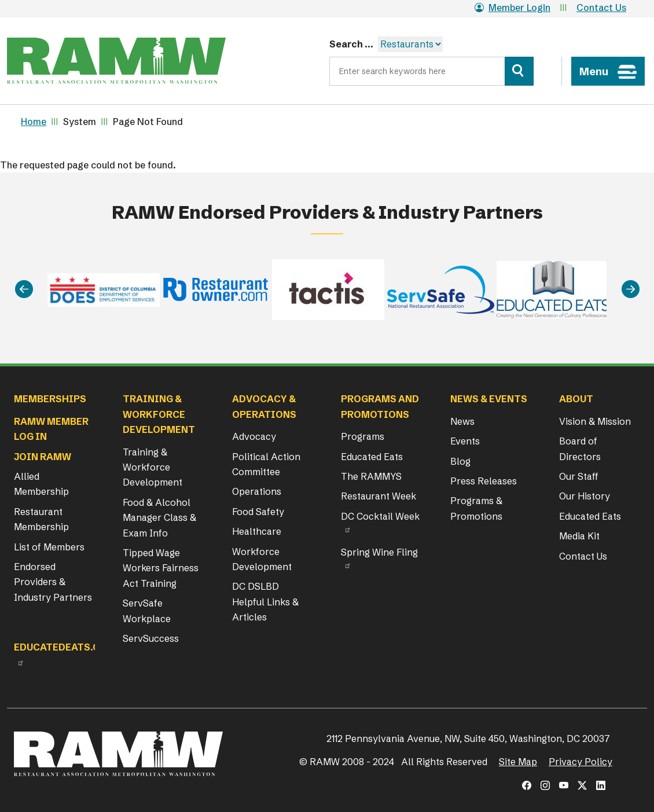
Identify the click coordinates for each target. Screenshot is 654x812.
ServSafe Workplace (147, 611)
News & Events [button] (489, 399)
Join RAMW (43, 457)
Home (34, 122)
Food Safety (258, 512)
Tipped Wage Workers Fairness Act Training (161, 568)
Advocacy (254, 436)
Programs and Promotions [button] (380, 406)
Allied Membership (41, 484)
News (462, 421)
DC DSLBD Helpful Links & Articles (265, 602)
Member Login (512, 8)
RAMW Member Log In (51, 429)
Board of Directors (580, 449)
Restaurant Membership (41, 519)
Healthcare (257, 531)
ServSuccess (151, 638)
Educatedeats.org (64, 647)
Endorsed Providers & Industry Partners (53, 582)
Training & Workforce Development (153, 467)
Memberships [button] (50, 399)
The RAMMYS (371, 476)
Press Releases (484, 481)
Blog (460, 461)
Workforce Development (262, 559)
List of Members (49, 547)
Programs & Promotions (476, 508)
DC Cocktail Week (380, 516)
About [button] (576, 399)
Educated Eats (372, 457)
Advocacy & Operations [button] (264, 406)
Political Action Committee (266, 464)
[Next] (631, 289)
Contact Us (601, 8)
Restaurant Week (379, 496)
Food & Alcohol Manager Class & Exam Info (159, 518)
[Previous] (24, 289)
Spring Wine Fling (379, 552)
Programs (363, 436)
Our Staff (579, 476)
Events (465, 441)
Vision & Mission (595, 421)
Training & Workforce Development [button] (159, 414)
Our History (585, 496)
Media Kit (579, 536)
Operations (257, 491)
